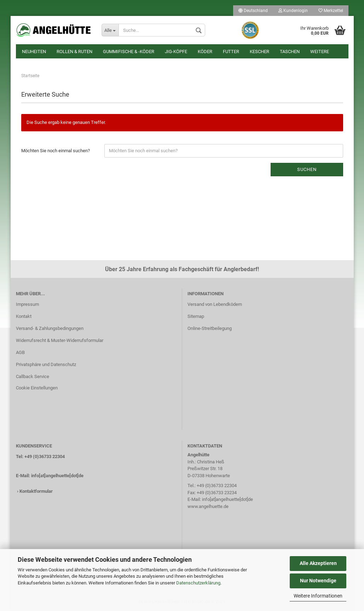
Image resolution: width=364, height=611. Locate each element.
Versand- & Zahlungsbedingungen (50, 328)
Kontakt (24, 316)
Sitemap (196, 316)
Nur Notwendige (318, 581)
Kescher (259, 52)
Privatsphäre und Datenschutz (46, 364)
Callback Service (33, 376)
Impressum (27, 304)
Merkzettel (331, 11)
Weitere (320, 52)
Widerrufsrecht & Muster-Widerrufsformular (60, 340)
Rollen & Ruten (74, 52)
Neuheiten (34, 52)
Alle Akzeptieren (318, 563)
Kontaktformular (36, 491)
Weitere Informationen (318, 596)
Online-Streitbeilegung (210, 328)
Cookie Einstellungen (37, 388)
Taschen (290, 52)
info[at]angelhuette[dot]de (57, 476)
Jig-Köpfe (176, 52)
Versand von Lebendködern (215, 304)
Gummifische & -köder (129, 52)
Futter (231, 52)
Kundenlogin (293, 11)
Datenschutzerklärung (198, 583)
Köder (205, 52)
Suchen (307, 169)
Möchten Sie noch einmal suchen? (56, 151)
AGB (20, 352)
